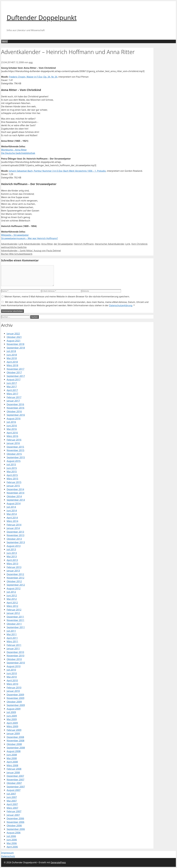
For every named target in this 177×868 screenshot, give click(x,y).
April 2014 (12, 518)
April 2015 (12, 475)
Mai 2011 (12, 634)
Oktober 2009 (14, 702)
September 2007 (16, 787)
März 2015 (12, 479)
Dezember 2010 (15, 652)
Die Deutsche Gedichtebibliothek (18, 153)
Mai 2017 (12, 387)
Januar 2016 (13, 443)
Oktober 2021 (14, 337)
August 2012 (14, 588)
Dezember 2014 (15, 489)
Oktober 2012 (14, 581)
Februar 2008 (14, 769)
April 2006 (12, 847)
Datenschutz (8, 856)
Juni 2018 (12, 355)
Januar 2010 (13, 691)
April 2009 (12, 723)
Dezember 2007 (15, 776)
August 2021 (14, 341)
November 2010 (15, 656)
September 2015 (16, 457)
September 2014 (16, 500)
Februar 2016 (14, 440)
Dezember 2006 (15, 818)
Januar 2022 (13, 333)
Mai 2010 (12, 677)
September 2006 (16, 829)
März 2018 (12, 365)
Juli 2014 (11, 507)
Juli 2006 (11, 836)
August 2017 (14, 379)
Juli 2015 (11, 464)
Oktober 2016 (14, 411)
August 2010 (14, 666)
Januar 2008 (13, 772)
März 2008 (12, 765)
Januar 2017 (13, 401)
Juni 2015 (12, 468)
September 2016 (16, 415)
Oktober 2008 (14, 744)
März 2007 (12, 808)
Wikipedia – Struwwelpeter (15, 235)
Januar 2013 (13, 571)
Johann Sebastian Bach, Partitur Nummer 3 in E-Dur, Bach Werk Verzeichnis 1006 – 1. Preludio (57, 171)
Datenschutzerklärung (121, 305)
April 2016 (12, 433)
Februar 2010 (14, 687)
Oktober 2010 (14, 659)
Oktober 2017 (14, 372)
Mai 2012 (12, 599)
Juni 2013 (12, 553)
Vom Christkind (139, 244)
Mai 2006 (12, 843)
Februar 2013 (14, 567)
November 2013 (15, 535)
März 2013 (12, 564)
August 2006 (14, 833)
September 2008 (16, 748)
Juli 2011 (11, 631)
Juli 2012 (11, 592)
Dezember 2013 (15, 532)
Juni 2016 (12, 426)
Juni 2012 (12, 595)
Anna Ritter (47, 244)
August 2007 (14, 790)
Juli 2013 (11, 549)
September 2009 (16, 705)
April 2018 (12, 362)
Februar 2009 (14, 730)
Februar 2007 (14, 811)
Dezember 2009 (15, 695)
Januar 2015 (13, 486)
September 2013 (16, 542)
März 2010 (12, 684)
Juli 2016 (11, 422)
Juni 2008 (12, 755)
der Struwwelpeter (63, 244)
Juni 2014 (12, 510)
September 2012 (16, 585)
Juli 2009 (11, 712)
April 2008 (12, 762)
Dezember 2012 (15, 574)
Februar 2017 (14, 397)
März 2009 (12, 726)
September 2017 (16, 376)
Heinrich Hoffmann (84, 244)
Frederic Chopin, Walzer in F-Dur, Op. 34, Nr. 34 (33, 77)
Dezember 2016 (15, 404)
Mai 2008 (12, 758)
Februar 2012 (14, 610)
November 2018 (15, 344)
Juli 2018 (11, 351)
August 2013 (14, 546)
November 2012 (15, 578)
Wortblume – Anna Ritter (14, 150)
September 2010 (16, 663)
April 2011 (12, 638)
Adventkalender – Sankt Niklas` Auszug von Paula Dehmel (31, 251)
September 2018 (16, 348)
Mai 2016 (12, 429)
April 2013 (12, 560)
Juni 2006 (12, 840)
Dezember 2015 (15, 447)
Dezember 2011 (15, 617)
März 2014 (12, 521)
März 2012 (12, 606)
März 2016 (12, 436)
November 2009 (15, 698)
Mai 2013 (12, 556)
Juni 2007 (12, 797)
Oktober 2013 (14, 539)
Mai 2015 (12, 471)
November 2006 (15, 822)
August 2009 (14, 709)
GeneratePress (58, 862)
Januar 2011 (13, 648)
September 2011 (16, 627)
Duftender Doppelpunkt (42, 18)
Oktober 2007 (14, 783)
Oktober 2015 (14, 454)
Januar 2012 (13, 613)
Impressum (7, 853)
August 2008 (14, 751)
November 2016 (15, 408)
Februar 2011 (14, 645)
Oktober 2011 (14, 624)
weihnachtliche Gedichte (14, 247)
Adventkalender (9, 244)
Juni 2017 (12, 383)
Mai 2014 (12, 514)
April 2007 (12, 804)
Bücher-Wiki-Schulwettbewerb (17, 254)
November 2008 (15, 740)
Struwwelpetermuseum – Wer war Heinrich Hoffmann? (29, 238)
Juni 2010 (12, 673)
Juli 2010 (11, 670)
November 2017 (15, 369)
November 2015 (15, 450)
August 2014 (14, 503)
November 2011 (15, 620)
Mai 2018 (12, 358)
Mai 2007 (12, 801)
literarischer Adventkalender (109, 244)
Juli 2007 (11, 794)
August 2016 (14, 418)
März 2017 (12, 394)
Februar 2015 (14, 482)
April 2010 (12, 680)
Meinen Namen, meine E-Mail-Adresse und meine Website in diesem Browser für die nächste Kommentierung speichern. (67, 297)
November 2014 (15, 493)
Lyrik (21, 244)
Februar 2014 (14, 525)
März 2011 (12, 641)
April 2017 (12, 390)
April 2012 (12, 603)
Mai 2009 (12, 719)
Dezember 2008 (15, 737)
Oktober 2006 (14, 825)
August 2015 (14, 461)
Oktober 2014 (14, 496)
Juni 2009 (12, 716)
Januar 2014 (13, 528)
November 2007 (15, 780)
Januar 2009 (13, 733)
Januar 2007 (13, 815)
